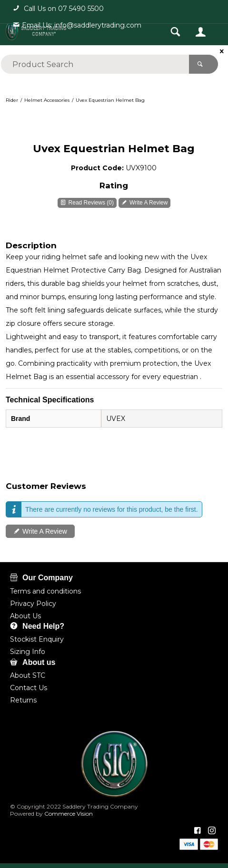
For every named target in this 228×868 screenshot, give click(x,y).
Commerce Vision (68, 814)
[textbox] (95, 64)
